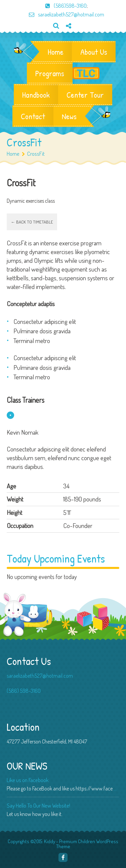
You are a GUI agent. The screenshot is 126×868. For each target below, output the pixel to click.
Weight (15, 499)
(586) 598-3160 (24, 691)
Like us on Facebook (28, 780)
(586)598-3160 (63, 6)
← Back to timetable (32, 222)
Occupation (20, 525)
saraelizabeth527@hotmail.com (63, 14)
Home (56, 52)
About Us (94, 52)
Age (11, 486)
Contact (33, 116)
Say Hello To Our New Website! (38, 805)
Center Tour (85, 95)
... (115, 788)
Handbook (36, 95)
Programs (50, 73)
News (69, 116)
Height (14, 512)
